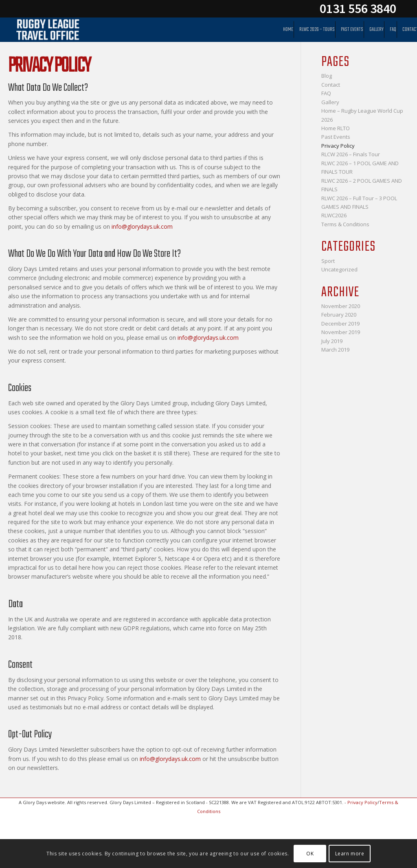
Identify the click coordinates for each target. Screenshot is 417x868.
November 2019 (341, 332)
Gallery (330, 102)
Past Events (336, 137)
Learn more (350, 854)
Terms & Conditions (345, 224)
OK (310, 854)
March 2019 (335, 350)
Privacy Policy (338, 146)
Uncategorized (339, 269)
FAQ (326, 93)
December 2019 (340, 324)
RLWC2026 (334, 215)
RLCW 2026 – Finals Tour (351, 154)
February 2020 (339, 315)
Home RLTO (336, 128)
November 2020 (341, 306)
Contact (331, 85)
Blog (327, 76)
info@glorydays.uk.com (142, 226)
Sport (328, 261)
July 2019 (332, 341)
